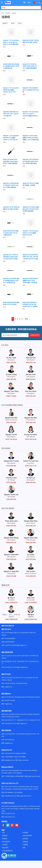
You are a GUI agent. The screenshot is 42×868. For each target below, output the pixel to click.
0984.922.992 (11, 526)
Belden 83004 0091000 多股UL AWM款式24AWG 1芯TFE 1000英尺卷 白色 (11, 66)
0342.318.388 (11, 576)
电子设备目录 (6, 842)
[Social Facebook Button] (3, 825)
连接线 (14, 13)
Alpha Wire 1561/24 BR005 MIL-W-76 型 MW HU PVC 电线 (31, 90)
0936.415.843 (11, 423)
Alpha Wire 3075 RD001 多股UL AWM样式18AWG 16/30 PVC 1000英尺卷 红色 (11, 281)
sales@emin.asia (10, 760)
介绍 (3, 833)
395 (26, 319)
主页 (3, 13)
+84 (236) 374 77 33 (35, 720)
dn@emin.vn (24, 723)
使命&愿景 (5, 848)
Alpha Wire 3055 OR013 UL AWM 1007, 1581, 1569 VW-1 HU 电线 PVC (11, 114)
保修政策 (25, 842)
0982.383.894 (11, 379)
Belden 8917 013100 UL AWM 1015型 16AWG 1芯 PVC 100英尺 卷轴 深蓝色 (30, 66)
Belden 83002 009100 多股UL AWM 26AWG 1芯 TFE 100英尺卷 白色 (11, 233)
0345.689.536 (11, 499)
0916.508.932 (31, 576)
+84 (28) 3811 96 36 (10, 661)
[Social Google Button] (12, 825)
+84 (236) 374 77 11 (10, 720)
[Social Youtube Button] (17, 825)
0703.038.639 (11, 559)
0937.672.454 (31, 559)
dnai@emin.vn (9, 743)
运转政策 (25, 839)
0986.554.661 (31, 379)
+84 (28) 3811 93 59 (23, 661)
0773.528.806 (11, 466)
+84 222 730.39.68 (10, 683)
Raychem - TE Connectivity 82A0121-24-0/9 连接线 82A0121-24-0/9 (30, 233)
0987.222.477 (31, 396)
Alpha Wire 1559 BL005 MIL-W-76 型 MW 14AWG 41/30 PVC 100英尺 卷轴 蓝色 (11, 185)
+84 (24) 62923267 (10, 638)
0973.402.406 (31, 423)
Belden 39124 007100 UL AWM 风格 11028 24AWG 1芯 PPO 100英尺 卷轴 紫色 (11, 161)
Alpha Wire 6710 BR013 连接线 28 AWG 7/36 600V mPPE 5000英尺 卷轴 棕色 (31, 209)
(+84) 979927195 (31, 619)
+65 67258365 (22, 757)
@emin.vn (9, 704)
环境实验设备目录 (7, 851)
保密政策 (5, 836)
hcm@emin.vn (24, 667)
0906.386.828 (31, 543)
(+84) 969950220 (11, 603)
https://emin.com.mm (34, 776)
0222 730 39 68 (11, 439)
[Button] (2, 3)
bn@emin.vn (9, 687)
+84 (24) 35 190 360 (10, 645)
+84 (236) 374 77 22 (23, 720)
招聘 (24, 848)
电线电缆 (8, 13)
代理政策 (25, 845)
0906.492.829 (31, 483)
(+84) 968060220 (11, 619)
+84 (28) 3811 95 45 (10, 667)
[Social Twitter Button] (8, 825)
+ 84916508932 (9, 757)
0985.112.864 (11, 396)
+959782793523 (10, 776)
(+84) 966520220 (10, 642)
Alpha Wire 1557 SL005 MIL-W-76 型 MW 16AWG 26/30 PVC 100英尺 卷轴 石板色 (31, 161)
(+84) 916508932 (31, 603)
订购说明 (5, 845)
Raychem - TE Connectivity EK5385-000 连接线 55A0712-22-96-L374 (11, 90)
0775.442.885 (11, 483)
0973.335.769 (31, 526)
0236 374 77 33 (31, 466)
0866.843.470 (11, 543)
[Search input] (20, 8)
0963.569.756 (31, 363)
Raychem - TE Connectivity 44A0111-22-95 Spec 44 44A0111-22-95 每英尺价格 (11, 42)
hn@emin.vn (23, 645)
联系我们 (5, 839)
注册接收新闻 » (35, 335)
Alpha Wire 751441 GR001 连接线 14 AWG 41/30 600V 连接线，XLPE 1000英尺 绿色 (31, 138)
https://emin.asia (24, 760)
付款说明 (25, 833)
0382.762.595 (11, 363)
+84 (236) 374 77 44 (10, 723)
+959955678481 (19, 776)
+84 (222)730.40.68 (22, 683)
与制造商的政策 (27, 836)
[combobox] (20, 8)
